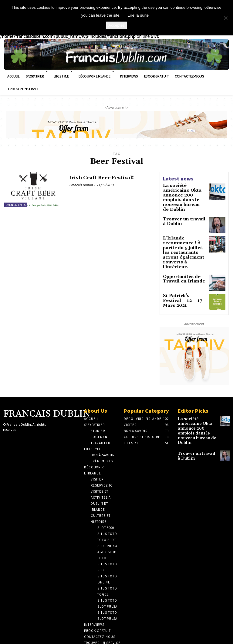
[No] (225, 18)
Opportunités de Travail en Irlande (180, 259)
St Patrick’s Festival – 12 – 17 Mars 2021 (184, 278)
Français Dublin (81, 184)
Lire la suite (138, 15)
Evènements (16, 204)
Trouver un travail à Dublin (182, 211)
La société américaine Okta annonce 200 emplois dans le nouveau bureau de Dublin (184, 192)
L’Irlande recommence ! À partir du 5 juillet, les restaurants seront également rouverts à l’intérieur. (184, 238)
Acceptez (116, 25)
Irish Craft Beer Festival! (105, 177)
